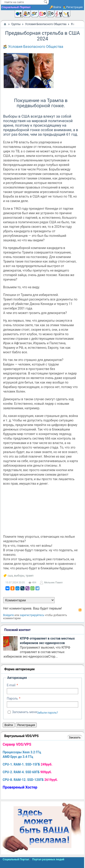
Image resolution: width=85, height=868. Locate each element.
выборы (19, 576)
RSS (80, 610)
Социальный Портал (16, 7)
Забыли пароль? (47, 713)
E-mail (11, 685)
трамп (30, 576)
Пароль (12, 698)
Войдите (8, 615)
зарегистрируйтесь (32, 615)
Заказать (75, 738)
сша (10, 576)
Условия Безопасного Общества (36, 47)
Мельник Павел (53, 583)
